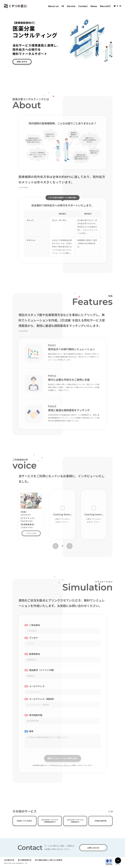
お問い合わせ (22, 62)
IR (63, 6)
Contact (83, 6)
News (94, 6)
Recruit (104, 6)
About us (53, 6)
